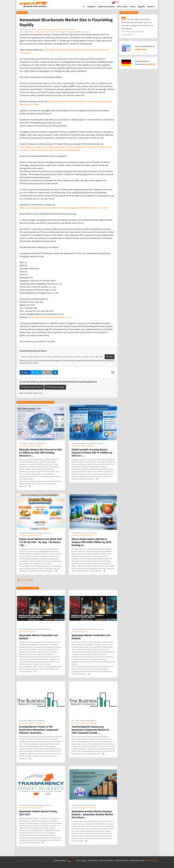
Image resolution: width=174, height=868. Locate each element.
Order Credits (122, 7)
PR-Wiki (96, 3)
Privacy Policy (93, 861)
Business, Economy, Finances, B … (40, 533)
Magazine (141, 7)
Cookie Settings (152, 861)
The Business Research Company (31, 723)
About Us (151, 7)
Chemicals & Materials (36, 443)
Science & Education (88, 805)
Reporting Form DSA (137, 861)
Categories (91, 7)
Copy (110, 357)
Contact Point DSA (122, 861)
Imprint (104, 3)
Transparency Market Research (45, 32)
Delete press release (32, 387)
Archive (133, 7)
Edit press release (55, 387)
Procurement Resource (27, 632)
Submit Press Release (106, 7)
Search (149, 3)
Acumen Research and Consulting (84, 808)
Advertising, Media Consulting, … (93, 443)
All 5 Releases (25, 580)
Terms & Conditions (107, 861)
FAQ (78, 861)
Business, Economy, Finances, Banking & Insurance (57, 29)
